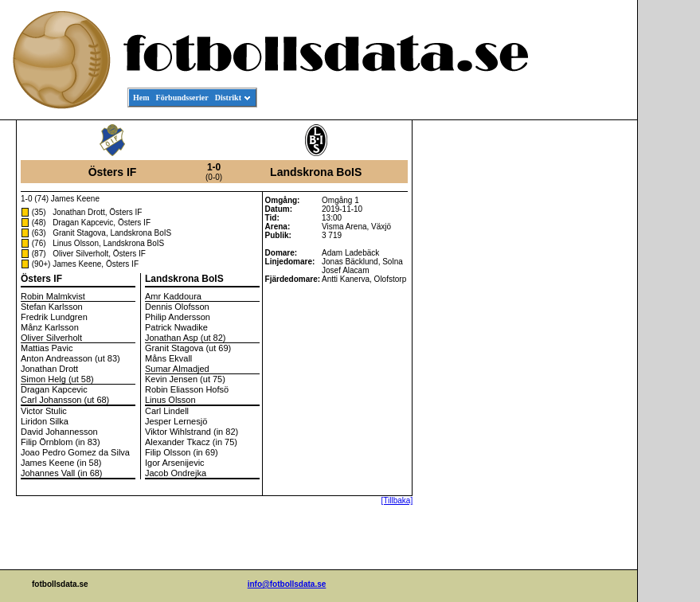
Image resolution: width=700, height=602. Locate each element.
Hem (141, 98)
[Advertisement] (565, 363)
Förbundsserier (182, 98)
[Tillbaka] (397, 500)
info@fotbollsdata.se (287, 584)
